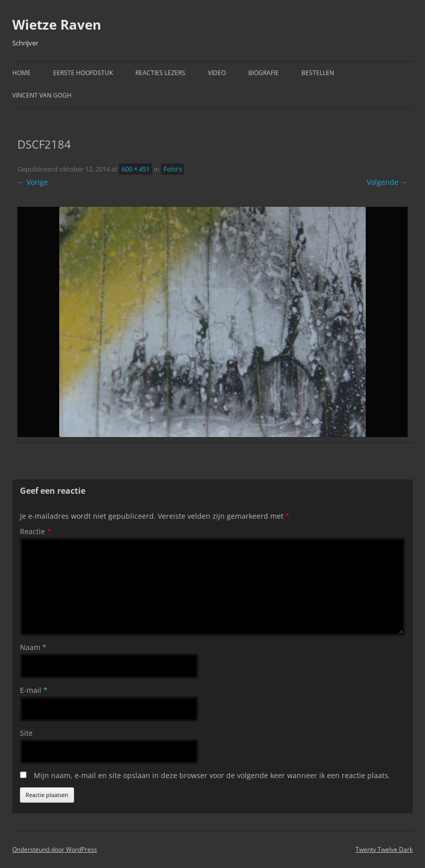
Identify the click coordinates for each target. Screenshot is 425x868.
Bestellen (318, 73)
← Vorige (33, 182)
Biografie (264, 73)
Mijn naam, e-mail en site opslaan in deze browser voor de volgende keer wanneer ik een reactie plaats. (212, 775)
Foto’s (173, 169)
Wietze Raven (57, 25)
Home (21, 73)
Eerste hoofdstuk (83, 73)
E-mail (34, 690)
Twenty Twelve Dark (384, 849)
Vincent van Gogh (42, 95)
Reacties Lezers (160, 73)
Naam (33, 647)
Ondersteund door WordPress (55, 849)
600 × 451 (136, 169)
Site (26, 733)
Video (217, 73)
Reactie (36, 531)
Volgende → (387, 182)
